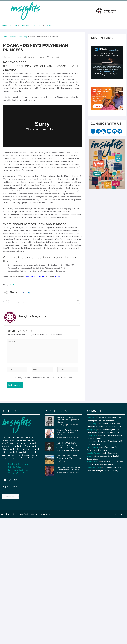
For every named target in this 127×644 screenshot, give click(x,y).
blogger (60, 276)
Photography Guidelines (18, 476)
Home (5, 37)
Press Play (23, 37)
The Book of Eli (110, 456)
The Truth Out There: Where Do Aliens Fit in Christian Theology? (67, 448)
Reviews (13, 37)
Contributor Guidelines (18, 473)
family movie (15, 285)
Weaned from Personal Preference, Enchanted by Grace (69, 436)
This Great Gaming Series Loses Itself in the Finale (68, 472)
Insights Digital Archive (18, 467)
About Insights (119, 518)
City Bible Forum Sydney (36, 276)
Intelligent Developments (43, 518)
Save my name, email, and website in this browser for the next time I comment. (41, 381)
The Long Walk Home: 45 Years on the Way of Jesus (69, 460)
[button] (15, 26)
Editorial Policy (15, 470)
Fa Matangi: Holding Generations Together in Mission (68, 423)
